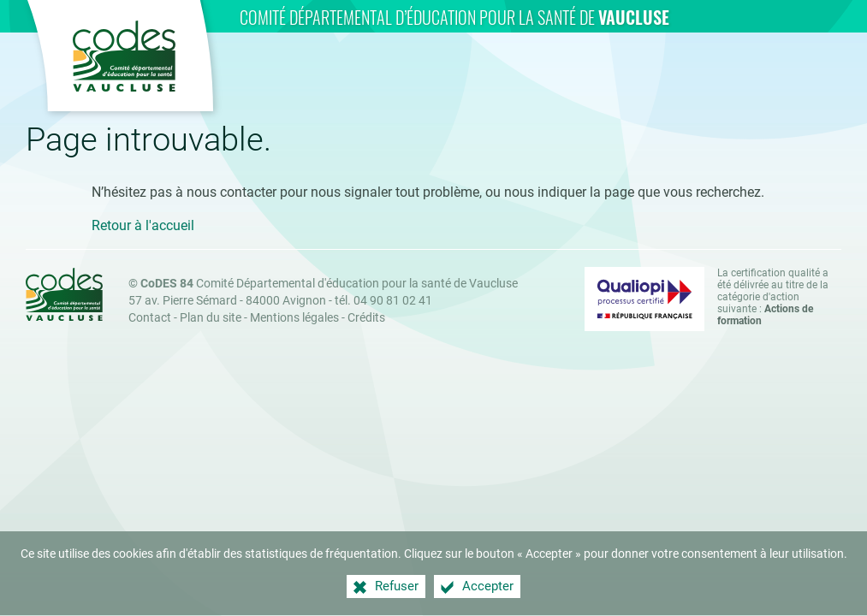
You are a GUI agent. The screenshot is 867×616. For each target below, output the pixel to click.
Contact (150, 318)
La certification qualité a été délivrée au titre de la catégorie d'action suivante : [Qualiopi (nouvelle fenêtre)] (773, 297)
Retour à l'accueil (143, 225)
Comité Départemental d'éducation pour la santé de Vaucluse (329, 284)
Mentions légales (294, 318)
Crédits (366, 318)
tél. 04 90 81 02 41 (383, 301)
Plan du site (211, 318)
